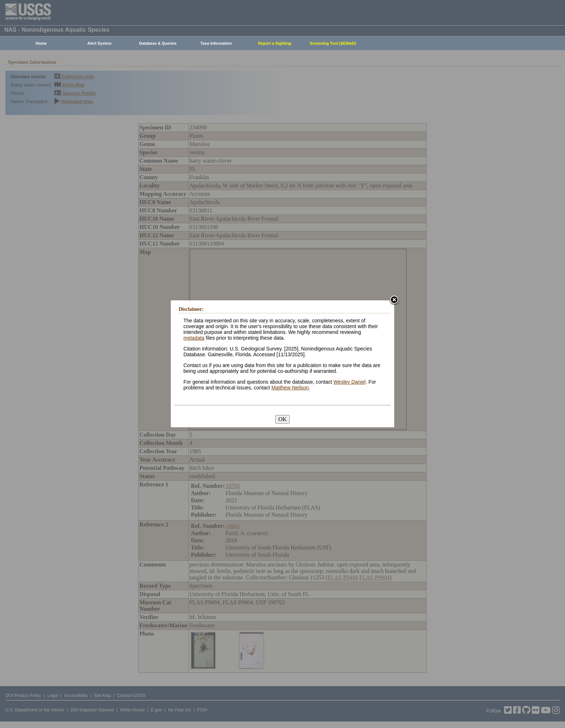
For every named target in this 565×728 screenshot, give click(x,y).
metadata (194, 338)
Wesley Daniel (349, 382)
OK (282, 419)
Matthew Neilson (290, 388)
